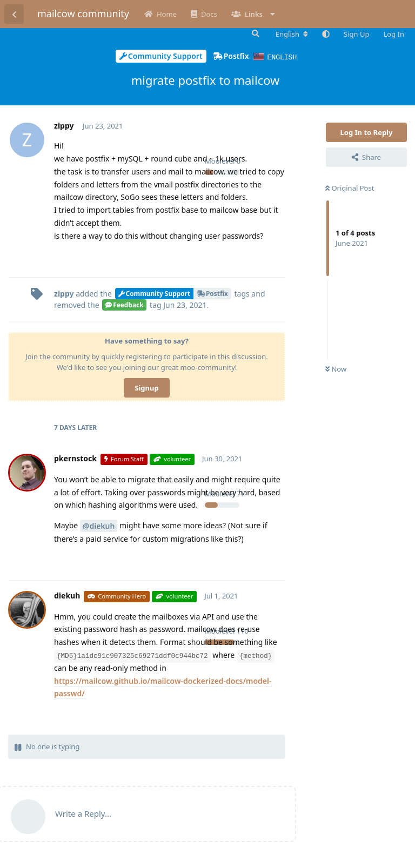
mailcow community (83, 14)
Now (336, 368)
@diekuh (99, 525)
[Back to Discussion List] (14, 14)
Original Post (350, 187)
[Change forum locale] (292, 34)
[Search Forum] (255, 33)
